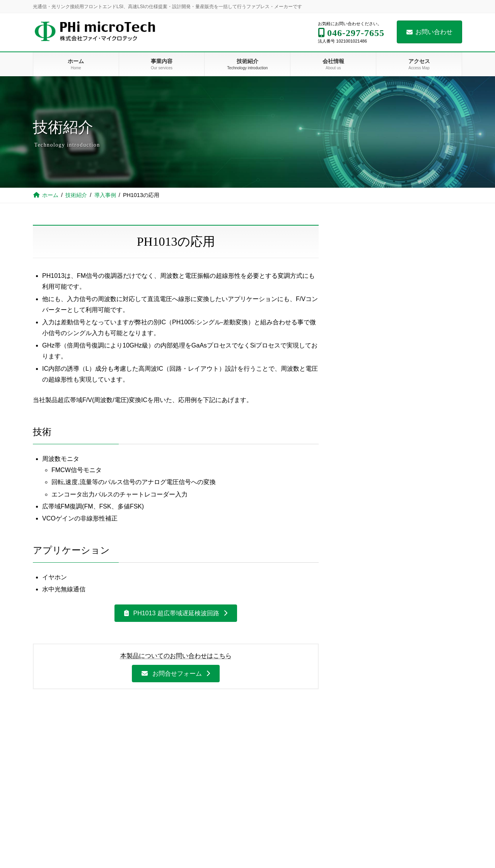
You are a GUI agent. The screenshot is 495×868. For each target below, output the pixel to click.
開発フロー (164, 843)
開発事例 (162, 857)
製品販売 (159, 776)
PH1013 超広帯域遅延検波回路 (392, 323)
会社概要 (380, 776)
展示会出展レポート (374, 391)
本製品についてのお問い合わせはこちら (176, 656)
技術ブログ (272, 843)
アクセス (375, 817)
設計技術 (358, 288)
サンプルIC (366, 357)
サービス (162, 830)
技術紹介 (358, 265)
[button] (176, 613)
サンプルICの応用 (375, 374)
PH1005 (161, 803)
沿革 (375, 790)
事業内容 (155, 763)
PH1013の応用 (372, 340)
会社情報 (375, 750)
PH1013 (161, 790)
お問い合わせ (429, 32)
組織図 (377, 803)
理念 (375, 763)
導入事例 (358, 306)
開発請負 (159, 817)
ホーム (152, 750)
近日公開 (355, 452)
